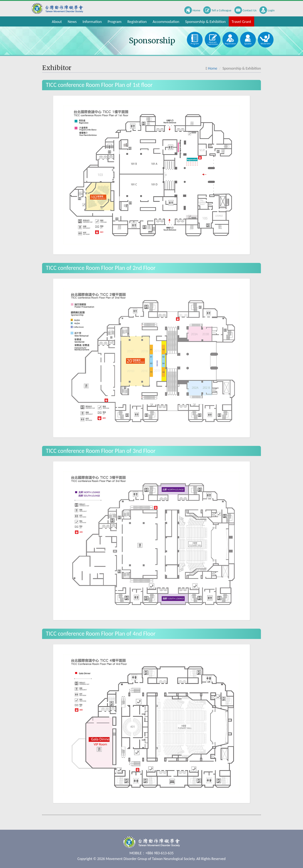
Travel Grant (241, 22)
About (57, 22)
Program (115, 22)
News (72, 22)
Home (213, 68)
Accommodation (166, 22)
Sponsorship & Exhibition (205, 22)
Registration (137, 22)
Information (92, 22)
